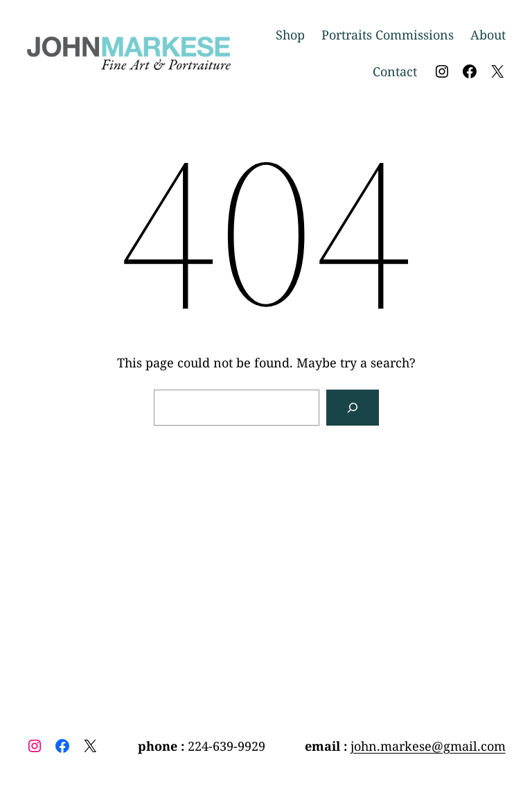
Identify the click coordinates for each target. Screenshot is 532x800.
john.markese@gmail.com (428, 746)
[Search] (353, 408)
